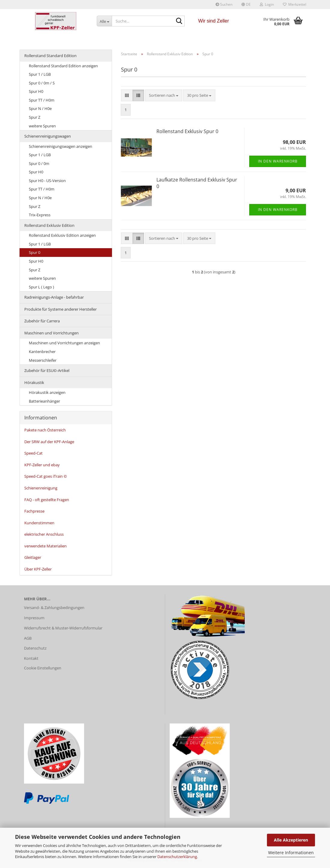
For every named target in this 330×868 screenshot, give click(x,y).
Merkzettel (295, 4)
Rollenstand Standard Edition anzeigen (63, 66)
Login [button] (267, 4)
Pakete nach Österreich (45, 430)
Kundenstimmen (39, 523)
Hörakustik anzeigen (47, 392)
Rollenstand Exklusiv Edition (49, 225)
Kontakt (31, 658)
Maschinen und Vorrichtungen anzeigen (64, 343)
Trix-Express (40, 215)
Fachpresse (34, 511)
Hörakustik (34, 382)
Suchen (224, 4)
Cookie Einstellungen (43, 668)
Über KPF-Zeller (38, 569)
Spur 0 (35, 252)
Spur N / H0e (40, 108)
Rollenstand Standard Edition (50, 56)
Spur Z (35, 117)
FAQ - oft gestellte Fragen (47, 500)
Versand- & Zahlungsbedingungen (54, 608)
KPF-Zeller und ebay (42, 465)
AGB (28, 638)
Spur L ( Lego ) (41, 287)
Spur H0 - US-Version (47, 181)
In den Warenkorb (278, 161)
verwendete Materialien (45, 546)
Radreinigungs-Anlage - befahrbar (54, 297)
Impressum (34, 618)
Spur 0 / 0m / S (42, 83)
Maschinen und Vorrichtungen (51, 333)
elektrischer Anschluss (44, 534)
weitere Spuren (42, 126)
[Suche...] (104, 21)
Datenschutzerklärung (177, 857)
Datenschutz (35, 648)
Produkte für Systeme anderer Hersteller (61, 309)
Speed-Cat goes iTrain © (46, 476)
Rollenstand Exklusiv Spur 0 (187, 131)
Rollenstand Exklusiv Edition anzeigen (62, 235)
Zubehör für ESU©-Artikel (47, 370)
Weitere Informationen (291, 853)
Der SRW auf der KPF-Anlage (49, 442)
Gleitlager (33, 557)
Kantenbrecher (42, 352)
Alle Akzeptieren (291, 840)
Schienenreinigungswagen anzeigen (61, 146)
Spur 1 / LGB (40, 74)
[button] (246, 5)
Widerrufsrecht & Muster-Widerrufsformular (63, 628)
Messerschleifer (43, 360)
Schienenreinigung (41, 488)
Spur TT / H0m (42, 100)
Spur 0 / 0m (39, 163)
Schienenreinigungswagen (48, 136)
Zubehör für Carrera (42, 321)
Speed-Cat (33, 453)
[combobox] (164, 95)
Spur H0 (36, 91)
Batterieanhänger (44, 401)
